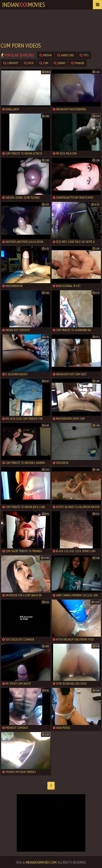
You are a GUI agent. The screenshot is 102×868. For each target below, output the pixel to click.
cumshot (11, 63)
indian (46, 55)
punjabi (78, 63)
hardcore (66, 55)
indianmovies (24, 4)
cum (44, 63)
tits (84, 55)
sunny (60, 63)
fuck (29, 63)
